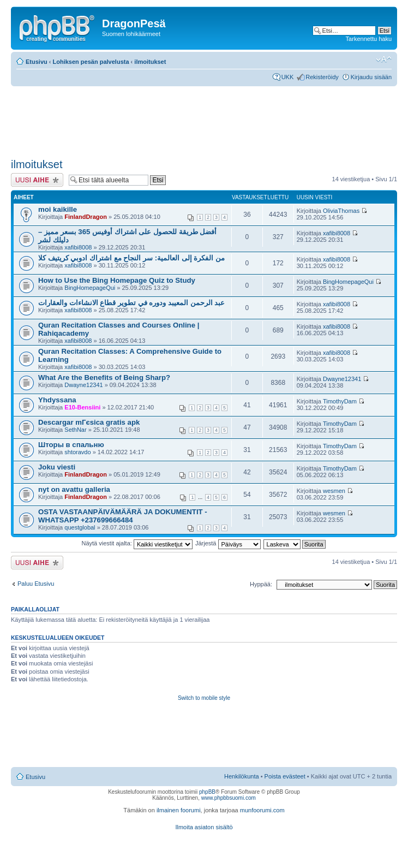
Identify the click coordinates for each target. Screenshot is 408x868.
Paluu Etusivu (36, 584)
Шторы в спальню (71, 445)
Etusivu (37, 62)
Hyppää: (261, 584)
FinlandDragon (86, 217)
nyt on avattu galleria (74, 489)
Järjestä (228, 543)
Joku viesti (57, 467)
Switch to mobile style (204, 698)
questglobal (80, 527)
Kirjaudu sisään (371, 77)
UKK (288, 77)
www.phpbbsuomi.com (229, 798)
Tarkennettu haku (369, 39)
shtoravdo (77, 452)
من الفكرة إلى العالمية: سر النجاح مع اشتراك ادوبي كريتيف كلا (131, 258)
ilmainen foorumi (179, 810)
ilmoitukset (150, 62)
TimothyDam (340, 401)
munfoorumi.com (262, 810)
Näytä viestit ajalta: (137, 543)
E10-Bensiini (82, 407)
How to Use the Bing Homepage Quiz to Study (117, 280)
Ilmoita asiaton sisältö (204, 827)
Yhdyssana (57, 400)
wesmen (334, 491)
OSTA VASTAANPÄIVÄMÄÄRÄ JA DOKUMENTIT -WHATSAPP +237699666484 (123, 516)
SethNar (75, 430)
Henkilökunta (242, 776)
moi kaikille (58, 209)
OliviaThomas (341, 211)
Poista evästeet (285, 776)
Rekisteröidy (322, 77)
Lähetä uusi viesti (37, 180)
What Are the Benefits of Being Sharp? (104, 377)
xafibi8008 (78, 247)
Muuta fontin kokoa (384, 60)
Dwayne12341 (83, 385)
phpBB (207, 792)
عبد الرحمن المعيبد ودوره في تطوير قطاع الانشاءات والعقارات (131, 303)
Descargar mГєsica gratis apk (89, 422)
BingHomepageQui (90, 288)
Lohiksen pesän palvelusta (91, 62)
